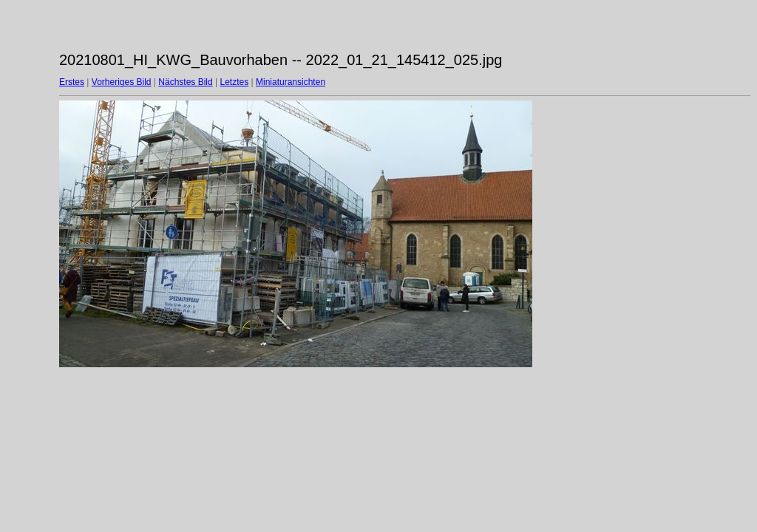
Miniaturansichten (291, 82)
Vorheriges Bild (122, 82)
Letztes (235, 82)
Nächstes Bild (185, 82)
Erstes (72, 82)
